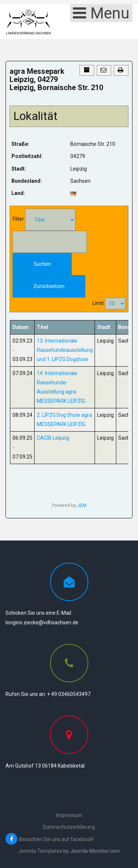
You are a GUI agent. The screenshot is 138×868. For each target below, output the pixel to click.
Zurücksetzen (49, 286)
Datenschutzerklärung (69, 827)
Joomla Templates (40, 851)
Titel (43, 327)
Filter (18, 219)
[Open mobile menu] (101, 13)
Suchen (42, 264)
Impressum (69, 815)
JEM (82, 505)
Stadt (104, 327)
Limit (98, 303)
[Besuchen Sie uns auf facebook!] (71, 839)
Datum (21, 327)
